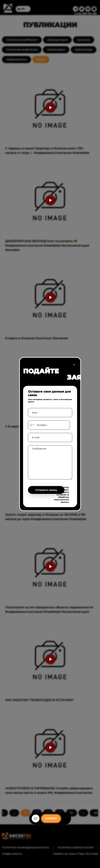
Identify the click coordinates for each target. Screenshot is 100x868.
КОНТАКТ (51, 818)
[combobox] (32, 425)
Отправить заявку (46, 490)
